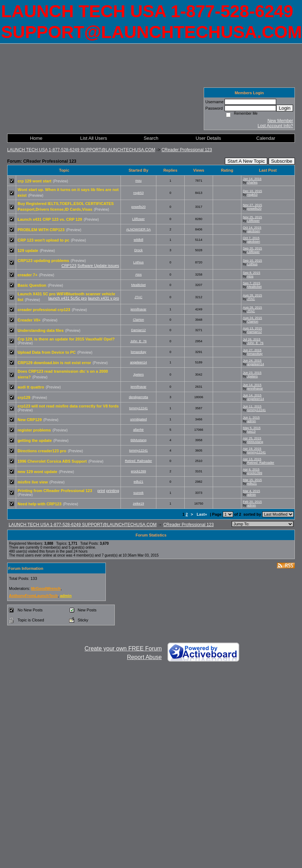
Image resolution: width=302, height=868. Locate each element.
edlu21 (138, 482)
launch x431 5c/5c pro (67, 298)
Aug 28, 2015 (253, 295)
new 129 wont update (37, 472)
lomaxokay (138, 352)
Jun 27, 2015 (252, 350)
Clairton (138, 320)
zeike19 (138, 504)
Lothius (138, 262)
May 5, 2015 (252, 428)
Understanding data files (41, 330)
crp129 (24, 397)
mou (138, 181)
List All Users (93, 138)
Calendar (266, 138)
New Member (280, 121)
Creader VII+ (29, 320)
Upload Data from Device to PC (47, 352)
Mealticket (139, 285)
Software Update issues (98, 266)
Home (36, 138)
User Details (209, 138)
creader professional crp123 (44, 310)
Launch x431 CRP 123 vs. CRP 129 (50, 219)
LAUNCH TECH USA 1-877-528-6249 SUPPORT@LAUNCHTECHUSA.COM (81, 150)
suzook (139, 493)
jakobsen (254, 231)
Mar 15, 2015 (252, 480)
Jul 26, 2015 (252, 339)
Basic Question (32, 285)
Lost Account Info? (275, 126)
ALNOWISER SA (139, 229)
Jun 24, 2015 (252, 361)
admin (252, 421)
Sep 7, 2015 (252, 283)
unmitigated (139, 419)
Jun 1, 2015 (251, 418)
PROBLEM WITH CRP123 (41, 230)
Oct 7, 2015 (251, 238)
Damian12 (138, 330)
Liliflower (138, 219)
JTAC (138, 297)
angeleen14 (138, 362)
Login (285, 108)
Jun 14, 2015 (252, 385)
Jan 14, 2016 (252, 179)
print (101, 491)
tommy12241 (138, 408)
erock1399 (138, 471)
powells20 (138, 207)
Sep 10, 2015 (253, 261)
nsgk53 (138, 193)
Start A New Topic (246, 161)
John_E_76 (138, 341)
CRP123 (69, 266)
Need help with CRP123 (39, 504)
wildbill (139, 240)
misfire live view (33, 482)
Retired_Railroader (138, 461)
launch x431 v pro (103, 298)
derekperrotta (138, 397)
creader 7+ (27, 275)
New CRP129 (30, 420)
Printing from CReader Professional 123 (55, 491)
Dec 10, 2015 (253, 191)
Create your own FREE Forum (123, 648)
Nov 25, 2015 (253, 217)
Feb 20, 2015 (252, 502)
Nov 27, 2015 (253, 205)
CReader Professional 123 (187, 150)
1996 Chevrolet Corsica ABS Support (52, 461)
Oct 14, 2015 (252, 228)
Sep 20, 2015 (253, 248)
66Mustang (139, 440)
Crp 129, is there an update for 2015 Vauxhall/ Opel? (66, 339)
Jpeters (138, 375)
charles (252, 182)
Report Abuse (144, 657)
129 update (28, 251)
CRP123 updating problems (43, 261)
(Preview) (61, 181)
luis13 (251, 431)
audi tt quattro (31, 387)
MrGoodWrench (46, 588)
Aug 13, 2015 (253, 328)
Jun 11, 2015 (252, 406)
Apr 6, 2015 (251, 469)
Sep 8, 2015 (252, 273)
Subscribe (282, 161)
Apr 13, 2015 (252, 459)
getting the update (35, 440)
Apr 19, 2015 (252, 449)
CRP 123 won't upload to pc (43, 240)
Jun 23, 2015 (252, 373)
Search (151, 138)
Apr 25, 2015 (252, 438)
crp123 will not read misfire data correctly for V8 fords (68, 406)
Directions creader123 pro (42, 451)
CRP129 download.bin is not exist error (54, 363)
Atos (138, 275)
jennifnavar (138, 309)
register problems (34, 430)
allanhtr (138, 430)
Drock (138, 250)
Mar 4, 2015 (251, 491)
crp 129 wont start (34, 181)
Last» (202, 514)
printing (113, 491)
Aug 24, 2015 (253, 318)
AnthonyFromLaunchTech (33, 596)
